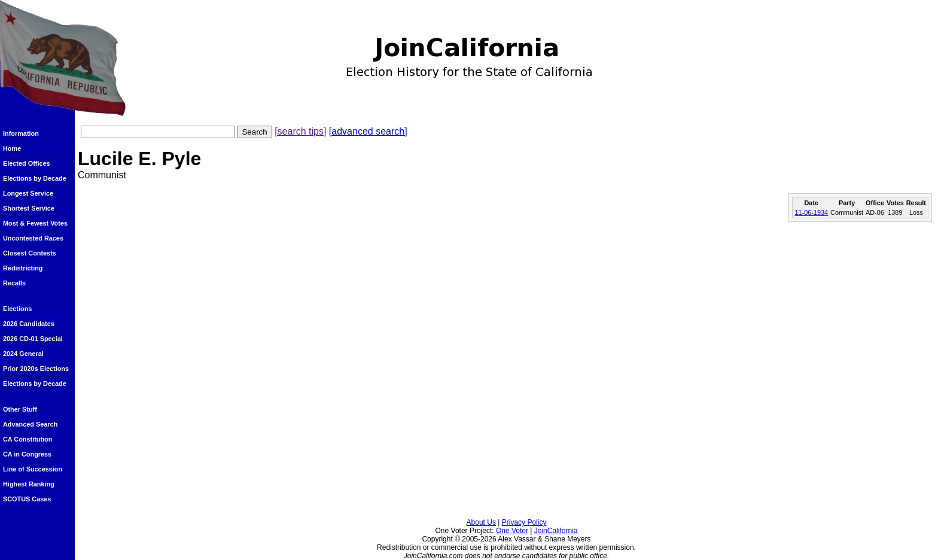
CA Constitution (28, 439)
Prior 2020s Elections (36, 369)
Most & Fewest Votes (35, 223)
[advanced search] (368, 131)
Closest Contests (30, 253)
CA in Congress (27, 454)
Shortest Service (29, 208)
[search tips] (300, 131)
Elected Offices (27, 163)
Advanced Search (30, 424)
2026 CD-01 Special (33, 339)
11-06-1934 (811, 212)
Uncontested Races (33, 238)
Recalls (14, 283)
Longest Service (28, 193)
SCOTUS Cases (27, 499)
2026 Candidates (29, 324)
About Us (481, 522)
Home (12, 148)
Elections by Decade (35, 178)
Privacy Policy (524, 522)
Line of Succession (33, 469)
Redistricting (23, 268)
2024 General (23, 354)
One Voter (512, 531)
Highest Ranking (29, 484)
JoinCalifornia (556, 531)
